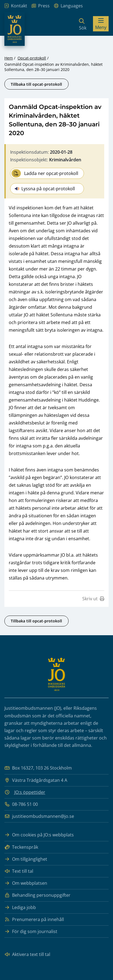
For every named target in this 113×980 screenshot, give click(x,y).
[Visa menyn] (101, 24)
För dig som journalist (31, 932)
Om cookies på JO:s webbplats (39, 835)
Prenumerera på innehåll (34, 920)
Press (41, 6)
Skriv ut (93, 599)
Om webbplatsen (26, 883)
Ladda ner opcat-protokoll (45, 173)
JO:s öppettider (30, 792)
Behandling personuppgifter (37, 895)
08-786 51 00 (21, 804)
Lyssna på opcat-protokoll (45, 189)
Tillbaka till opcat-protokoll (36, 84)
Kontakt (16, 6)
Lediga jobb (20, 908)
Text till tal (19, 871)
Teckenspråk (21, 847)
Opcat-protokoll (32, 58)
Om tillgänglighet (26, 859)
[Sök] (83, 24)
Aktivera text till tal (27, 954)
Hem (9, 58)
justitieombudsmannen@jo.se (39, 816)
